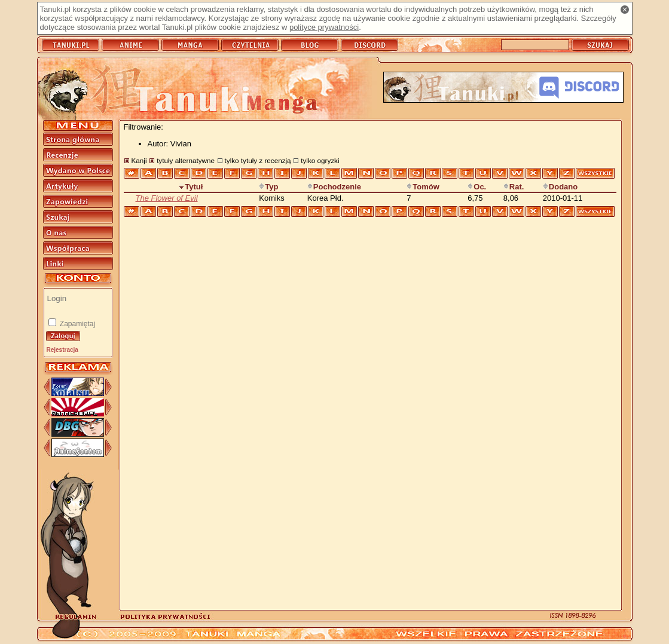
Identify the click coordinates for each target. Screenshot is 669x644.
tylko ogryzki (320, 160)
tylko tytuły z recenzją (258, 160)
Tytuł (191, 187)
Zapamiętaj (77, 324)
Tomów (423, 187)
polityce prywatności (324, 27)
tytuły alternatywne (186, 160)
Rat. (514, 187)
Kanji (139, 160)
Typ (268, 187)
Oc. (477, 187)
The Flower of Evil (167, 198)
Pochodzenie (334, 187)
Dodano (560, 187)
